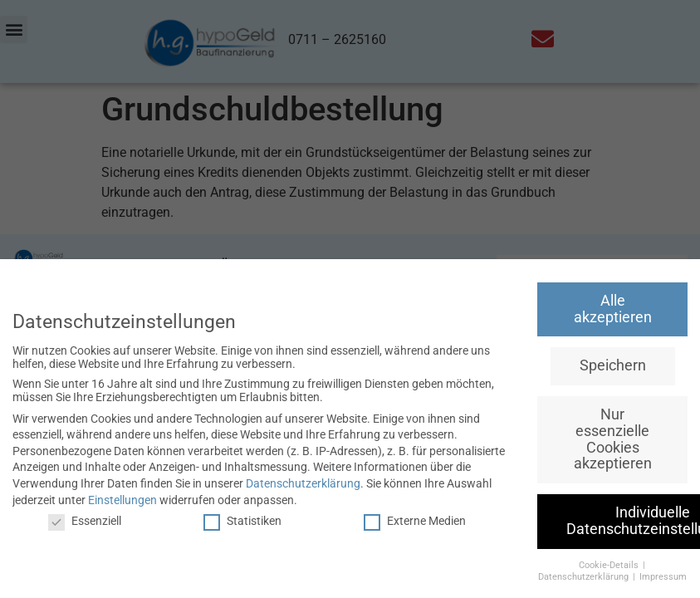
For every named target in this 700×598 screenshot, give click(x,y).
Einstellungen (122, 500)
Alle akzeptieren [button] (613, 309)
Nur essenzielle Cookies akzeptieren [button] (613, 439)
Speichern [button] (613, 365)
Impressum (663, 577)
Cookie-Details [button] (610, 565)
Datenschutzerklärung (303, 483)
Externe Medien (415, 521)
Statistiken (242, 521)
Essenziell (85, 521)
